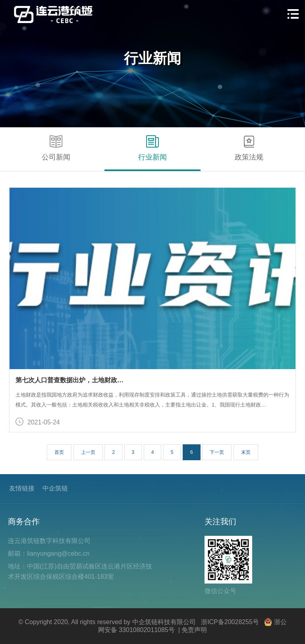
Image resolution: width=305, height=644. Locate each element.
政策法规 (249, 148)
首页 (59, 452)
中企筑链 (55, 488)
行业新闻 (152, 148)
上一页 (88, 452)
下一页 (217, 452)
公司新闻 (56, 148)
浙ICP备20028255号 (230, 622)
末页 (246, 452)
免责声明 (194, 630)
